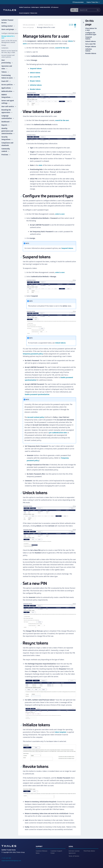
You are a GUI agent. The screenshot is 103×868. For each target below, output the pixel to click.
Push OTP (6, 81)
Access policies (8, 85)
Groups (4, 45)
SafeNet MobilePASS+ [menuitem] (45, 7)
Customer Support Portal (56, 852)
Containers (5, 48)
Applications (7, 88)
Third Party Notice (89, 851)
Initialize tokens (36, 85)
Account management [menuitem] (24, 13)
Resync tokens (35, 81)
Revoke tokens (35, 89)
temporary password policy (38, 354)
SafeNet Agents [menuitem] (35, 7)
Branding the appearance (7, 111)
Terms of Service (74, 856)
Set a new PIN (35, 77)
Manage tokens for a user (8, 37)
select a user (60, 214)
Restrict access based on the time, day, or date (9, 52)
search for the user (62, 48)
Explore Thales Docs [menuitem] (93, 2)
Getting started (8, 26)
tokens (70, 41)
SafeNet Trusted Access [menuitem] (25, 7)
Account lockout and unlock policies (8, 56)
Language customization (8, 117)
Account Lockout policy (36, 417)
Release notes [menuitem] (34, 13)
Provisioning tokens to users (8, 77)
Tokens (5, 72)
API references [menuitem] (55, 7)
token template (61, 732)
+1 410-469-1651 (6, 858)
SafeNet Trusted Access (7, 21)
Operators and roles (7, 67)
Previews (6, 155)
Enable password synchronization (37, 394)
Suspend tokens (36, 69)
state (40, 165)
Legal (71, 846)
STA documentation (78, 2)
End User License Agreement (74, 852)
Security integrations (7, 138)
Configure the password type (91, 34)
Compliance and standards (7, 144)
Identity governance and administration (8, 131)
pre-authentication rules (58, 433)
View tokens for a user (91, 29)
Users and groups (9, 29)
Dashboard (7, 122)
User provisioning (7, 61)
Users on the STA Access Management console (9, 42)
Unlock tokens (35, 73)
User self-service (9, 106)
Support (39, 846)
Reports (6, 125)
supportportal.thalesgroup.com (11, 860)
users (25, 44)
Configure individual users (10, 33)
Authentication (8, 91)
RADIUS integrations (7, 96)
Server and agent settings (8, 102)
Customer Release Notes (42, 852)
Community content (6, 150)
